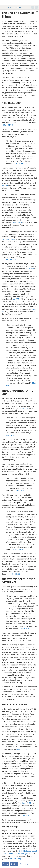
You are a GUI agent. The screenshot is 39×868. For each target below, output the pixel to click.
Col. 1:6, (15, 574)
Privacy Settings (15, 859)
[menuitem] (3, 3)
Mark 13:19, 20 (21, 749)
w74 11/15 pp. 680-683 (15, 7)
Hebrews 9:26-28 (8, 239)
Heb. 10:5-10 (17, 222)
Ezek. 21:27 (27, 803)
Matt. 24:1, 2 (8, 125)
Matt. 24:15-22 (27, 629)
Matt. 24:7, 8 (20, 491)
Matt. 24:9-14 (18, 550)
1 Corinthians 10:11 (9, 259)
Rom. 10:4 (30, 269)
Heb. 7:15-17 (27, 816)
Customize (24, 864)
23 (19, 574)
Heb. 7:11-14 (17, 299)
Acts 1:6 (5, 186)
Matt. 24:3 (24, 408)
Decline (14, 864)
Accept (6, 864)
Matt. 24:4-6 (10, 435)
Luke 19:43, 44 (22, 164)
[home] (3, 3)
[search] (36, 3)
